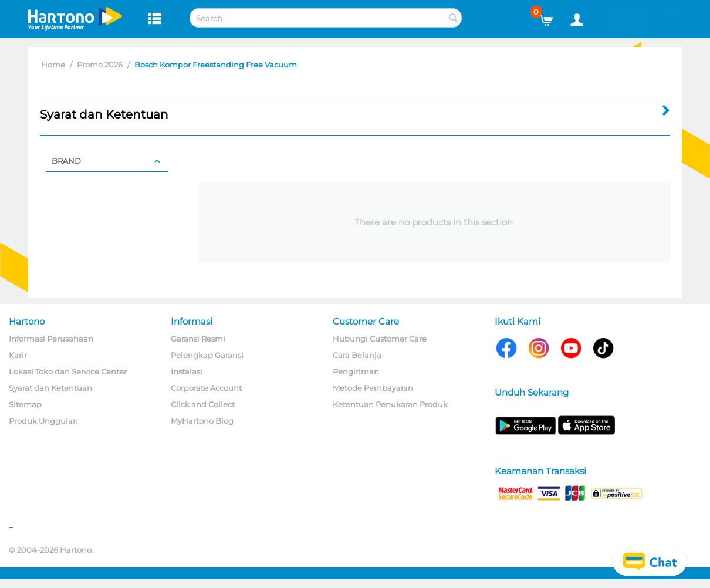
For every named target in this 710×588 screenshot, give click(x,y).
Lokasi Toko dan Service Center (68, 371)
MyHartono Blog (202, 421)
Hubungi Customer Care (380, 339)
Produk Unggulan (43, 421)
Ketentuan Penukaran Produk (390, 404)
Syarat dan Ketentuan (50, 388)
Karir (18, 355)
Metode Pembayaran (373, 388)
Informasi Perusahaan (51, 339)
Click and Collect (203, 404)
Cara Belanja (357, 355)
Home (53, 65)
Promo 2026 (100, 65)
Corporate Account (206, 388)
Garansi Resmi (198, 339)
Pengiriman (356, 371)
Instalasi (187, 371)
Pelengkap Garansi (207, 355)
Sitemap (25, 404)
